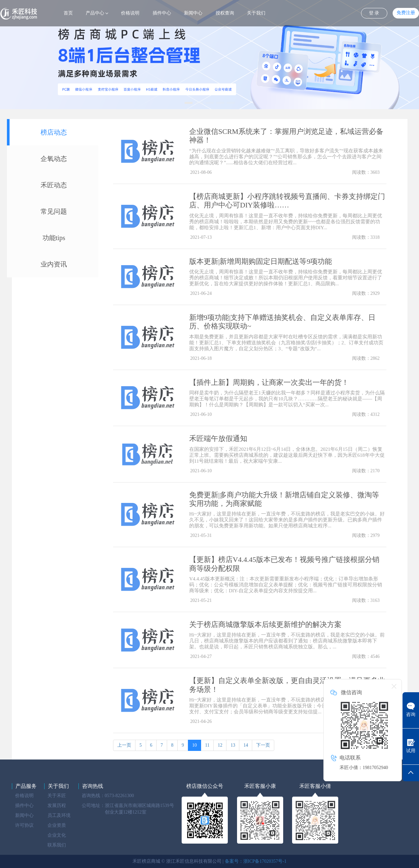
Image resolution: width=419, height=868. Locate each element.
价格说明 (130, 13)
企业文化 (57, 835)
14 (246, 745)
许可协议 (24, 825)
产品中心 (95, 13)
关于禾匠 (57, 796)
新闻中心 (193, 13)
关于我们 (256, 13)
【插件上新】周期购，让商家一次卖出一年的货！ (269, 382)
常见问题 (54, 211)
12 (220, 745)
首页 (68, 13)
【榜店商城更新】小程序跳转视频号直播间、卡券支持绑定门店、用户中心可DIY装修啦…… (287, 201)
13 (233, 745)
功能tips (54, 238)
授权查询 (225, 13)
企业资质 (57, 825)
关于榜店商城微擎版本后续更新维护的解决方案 (265, 624)
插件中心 (162, 13)
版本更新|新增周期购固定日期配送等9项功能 (261, 261)
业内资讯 (54, 264)
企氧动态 (54, 159)
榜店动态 (54, 132)
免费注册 (406, 13)
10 (195, 745)
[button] (189, 103)
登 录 (374, 13)
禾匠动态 (54, 185)
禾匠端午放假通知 (218, 438)
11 (207, 745)
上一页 (124, 745)
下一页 (263, 745)
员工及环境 (59, 815)
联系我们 (57, 845)
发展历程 (57, 806)
